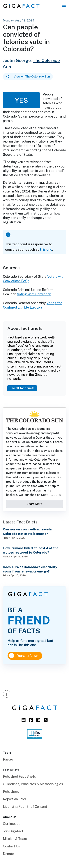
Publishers (11, 792)
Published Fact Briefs (19, 776)
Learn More (34, 504)
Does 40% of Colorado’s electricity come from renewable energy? (30, 569)
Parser (8, 759)
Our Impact (11, 824)
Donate (9, 854)
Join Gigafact (13, 831)
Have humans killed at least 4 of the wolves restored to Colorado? (31, 550)
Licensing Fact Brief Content (25, 807)
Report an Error (15, 799)
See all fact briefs (22, 388)
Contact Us (11, 846)
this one (46, 250)
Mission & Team (15, 839)
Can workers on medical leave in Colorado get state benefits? (28, 531)
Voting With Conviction (34, 294)
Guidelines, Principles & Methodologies (33, 784)
